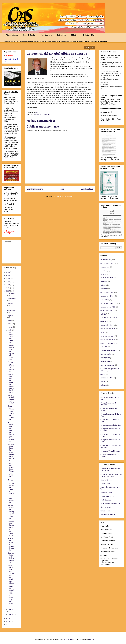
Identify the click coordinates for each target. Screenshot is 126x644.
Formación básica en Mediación (11, 367)
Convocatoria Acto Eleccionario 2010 (11, 558)
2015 (8, 275)
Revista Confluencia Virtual (110, 504)
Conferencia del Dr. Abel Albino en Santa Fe (11, 413)
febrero (11, 614)
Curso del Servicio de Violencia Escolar (11, 470)
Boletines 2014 (89, 35)
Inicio (62, 189)
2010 (8, 291)
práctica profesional (107, 365)
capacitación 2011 (107, 310)
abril (10, 330)
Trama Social (105, 511)
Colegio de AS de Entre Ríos (111, 425)
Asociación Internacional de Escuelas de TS (110, 470)
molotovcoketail (69, 639)
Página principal (12, 35)
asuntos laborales (107, 278)
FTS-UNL (104, 347)
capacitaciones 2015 (108, 340)
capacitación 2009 (107, 263)
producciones (105, 361)
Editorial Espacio (106, 480)
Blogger (92, 639)
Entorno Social (106, 483)
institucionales (105, 260)
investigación (105, 358)
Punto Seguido (106, 500)
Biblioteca (75, 35)
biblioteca (104, 281)
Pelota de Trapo (106, 493)
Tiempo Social (105, 507)
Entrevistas (61, 35)
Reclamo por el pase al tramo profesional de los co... (11, 452)
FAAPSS (104, 271)
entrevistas (104, 321)
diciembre (12, 294)
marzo (10, 609)
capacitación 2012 (107, 325)
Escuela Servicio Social (109, 318)
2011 (8, 288)
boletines (104, 289)
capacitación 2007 (107, 378)
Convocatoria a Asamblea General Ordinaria (11, 352)
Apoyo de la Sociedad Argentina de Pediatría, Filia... (11, 574)
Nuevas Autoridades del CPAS (11, 399)
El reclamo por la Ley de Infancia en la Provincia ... (11, 432)
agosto (10, 316)
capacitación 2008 (107, 292)
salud (48, 115)
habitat (103, 381)
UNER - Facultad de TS (109, 514)
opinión (103, 314)
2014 (8, 278)
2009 (8, 618)
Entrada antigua (87, 189)
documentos (105, 267)
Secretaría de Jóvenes (108, 343)
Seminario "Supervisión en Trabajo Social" (11, 488)
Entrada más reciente (35, 189)
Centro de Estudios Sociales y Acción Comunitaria (111, 475)
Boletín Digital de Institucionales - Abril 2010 (11, 512)
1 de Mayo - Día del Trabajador (11, 338)
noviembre (12, 299)
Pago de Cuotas (29, 35)
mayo (10, 327)
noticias (103, 285)
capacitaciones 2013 (108, 307)
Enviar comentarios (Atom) (65, 196)
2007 (8, 624)
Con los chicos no (11, 500)
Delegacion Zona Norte (109, 303)
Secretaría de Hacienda (109, 350)
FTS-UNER (105, 300)
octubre (11, 304)
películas (104, 385)
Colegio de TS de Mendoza (110, 451)
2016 (8, 272)
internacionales (106, 354)
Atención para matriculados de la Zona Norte (11, 529)
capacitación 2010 (40, 115)
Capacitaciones (46, 35)
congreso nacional (107, 336)
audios (103, 374)
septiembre (11, 311)
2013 (8, 282)
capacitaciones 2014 (108, 329)
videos (103, 332)
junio (10, 324)
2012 (8, 285)
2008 (8, 621)
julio (10, 321)
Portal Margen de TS (108, 496)
